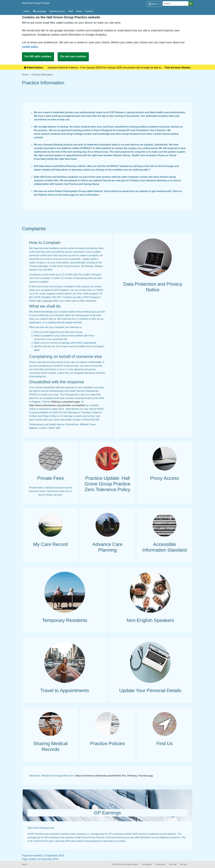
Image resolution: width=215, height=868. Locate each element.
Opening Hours (57, 11)
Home (25, 75)
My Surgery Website (130, 864)
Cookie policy (160, 864)
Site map (183, 864)
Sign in (25, 864)
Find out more (173, 67)
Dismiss (186, 67)
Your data (173, 864)
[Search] (176, 4)
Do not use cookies (73, 56)
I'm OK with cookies (38, 56)
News (79, 11)
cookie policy (30, 47)
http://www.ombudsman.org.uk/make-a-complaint (57, 405)
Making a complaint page (66, 402)
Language (39, 11)
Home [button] (27, 11)
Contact (89, 11)
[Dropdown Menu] (154, 4)
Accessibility (147, 864)
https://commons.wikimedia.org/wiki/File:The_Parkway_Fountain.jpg (114, 776)
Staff (71, 11)
